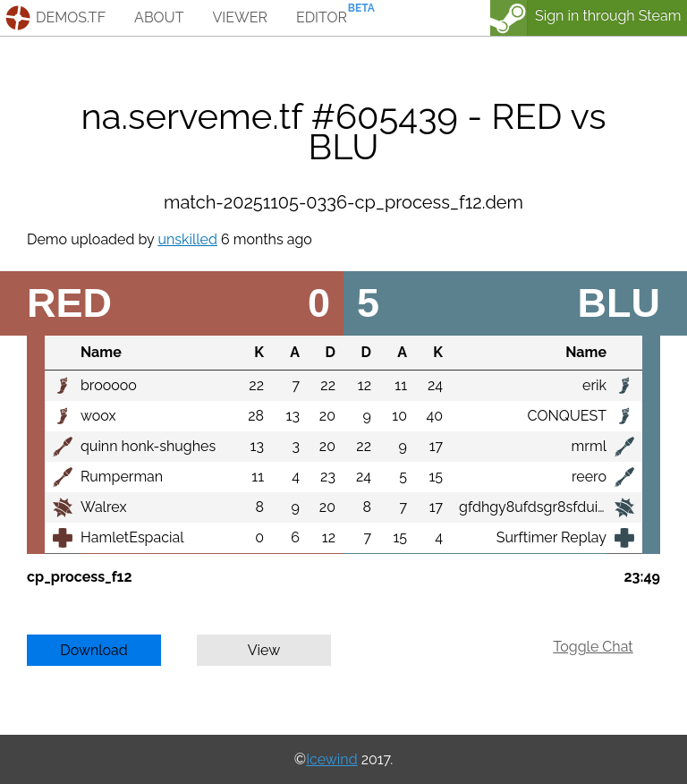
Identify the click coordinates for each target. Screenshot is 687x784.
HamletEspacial (132, 537)
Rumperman (122, 477)
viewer (240, 17)
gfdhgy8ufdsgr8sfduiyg (537, 507)
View (264, 650)
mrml (589, 446)
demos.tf (71, 17)
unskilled (187, 239)
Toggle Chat (593, 647)
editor (322, 17)
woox (98, 416)
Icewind (331, 759)
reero (589, 477)
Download (94, 650)
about (159, 17)
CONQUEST (567, 416)
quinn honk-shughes (148, 446)
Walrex (103, 507)
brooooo (109, 385)
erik (594, 385)
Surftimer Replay (551, 537)
